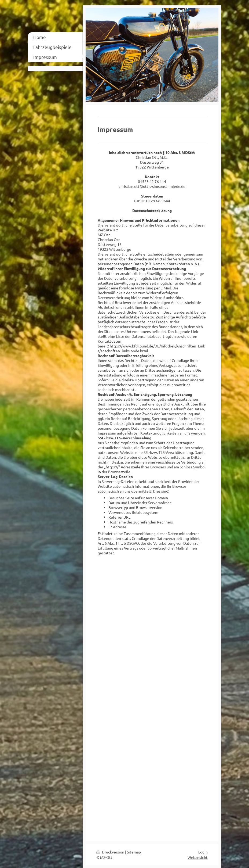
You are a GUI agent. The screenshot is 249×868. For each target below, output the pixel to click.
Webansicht (198, 857)
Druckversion (111, 852)
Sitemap (134, 852)
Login (203, 852)
